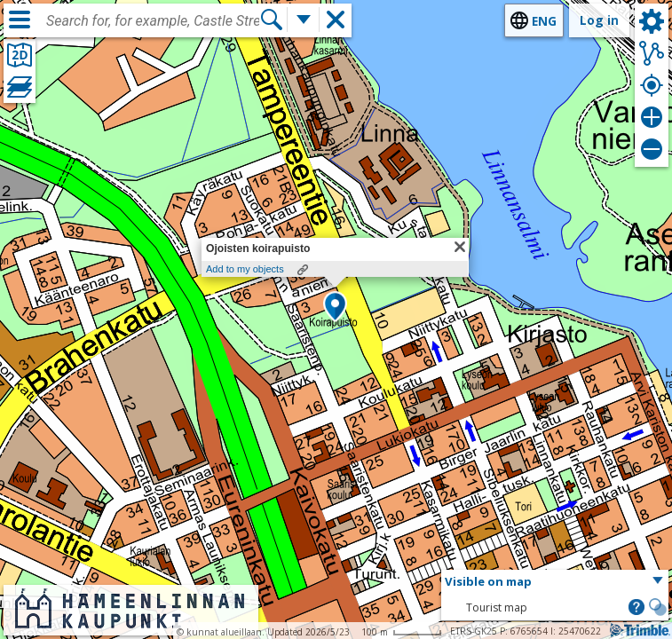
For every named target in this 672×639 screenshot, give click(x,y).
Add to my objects (245, 269)
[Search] (272, 20)
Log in (599, 20)
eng (544, 21)
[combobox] (153, 21)
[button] (335, 308)
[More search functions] (304, 20)
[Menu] (20, 20)
